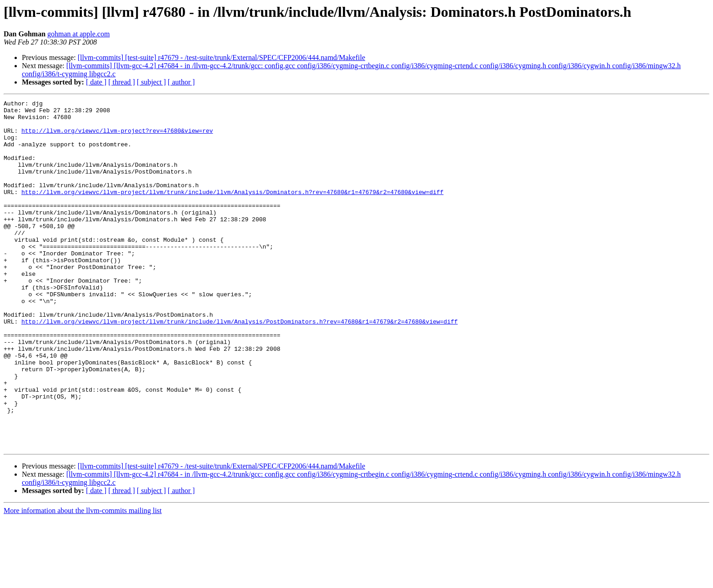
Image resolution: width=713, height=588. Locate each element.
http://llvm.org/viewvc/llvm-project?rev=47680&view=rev (117, 137)
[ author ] (181, 82)
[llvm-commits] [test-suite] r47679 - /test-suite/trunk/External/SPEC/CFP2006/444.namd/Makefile (221, 57)
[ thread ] (122, 82)
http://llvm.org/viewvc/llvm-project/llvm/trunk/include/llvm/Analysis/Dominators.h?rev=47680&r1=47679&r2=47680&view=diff (232, 211)
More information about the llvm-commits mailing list (83, 580)
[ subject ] (151, 82)
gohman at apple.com (78, 34)
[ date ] (96, 82)
